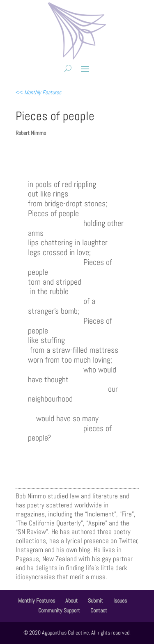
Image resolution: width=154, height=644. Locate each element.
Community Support (59, 610)
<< (38, 92)
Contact (99, 610)
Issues (120, 601)
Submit (95, 601)
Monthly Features (37, 601)
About (71, 601)
